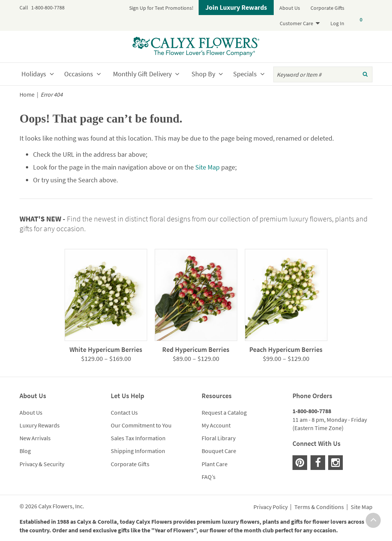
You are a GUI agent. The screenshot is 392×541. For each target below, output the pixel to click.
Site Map (207, 167)
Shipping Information (138, 451)
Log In (337, 23)
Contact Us (124, 412)
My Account (216, 425)
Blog (25, 451)
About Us (290, 8)
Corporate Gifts (327, 8)
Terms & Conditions (319, 507)
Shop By (203, 74)
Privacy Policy (271, 507)
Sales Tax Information (138, 438)
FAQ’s (209, 477)
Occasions (79, 74)
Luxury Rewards (40, 425)
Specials (245, 74)
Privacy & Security (42, 464)
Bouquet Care (219, 451)
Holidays (34, 74)
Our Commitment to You (141, 425)
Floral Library (219, 438)
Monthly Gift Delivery (142, 74)
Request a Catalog (224, 412)
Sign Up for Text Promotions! (161, 8)
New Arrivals (35, 438)
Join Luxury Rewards (236, 7)
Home (27, 95)
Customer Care (296, 23)
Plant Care (215, 464)
